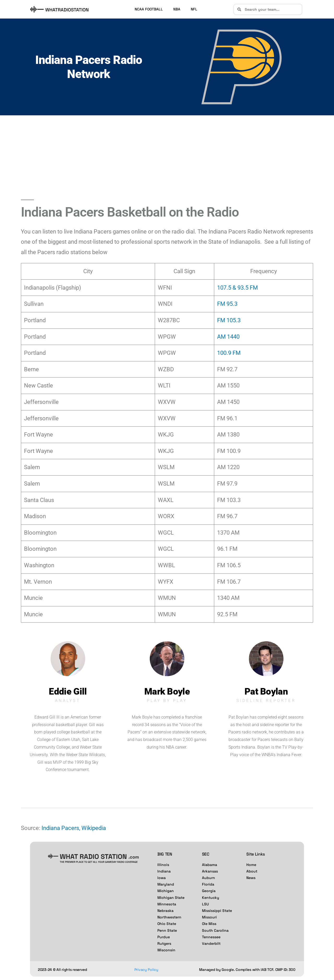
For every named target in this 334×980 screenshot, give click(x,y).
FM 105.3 (229, 320)
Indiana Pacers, (61, 828)
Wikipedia (94, 828)
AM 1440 (228, 337)
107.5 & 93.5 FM (237, 288)
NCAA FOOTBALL (149, 9)
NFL (194, 9)
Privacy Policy (146, 970)
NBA (177, 9)
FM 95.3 (227, 304)
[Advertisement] (167, 157)
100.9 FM (229, 353)
